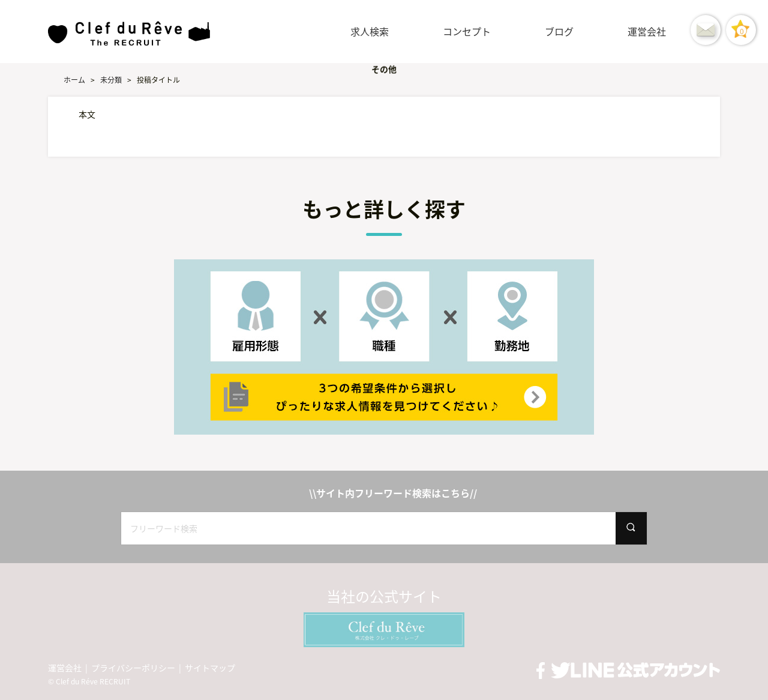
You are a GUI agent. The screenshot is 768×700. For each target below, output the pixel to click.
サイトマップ (210, 668)
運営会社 (647, 31)
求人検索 (370, 31)
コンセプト (467, 31)
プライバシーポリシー (133, 668)
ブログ (559, 31)
